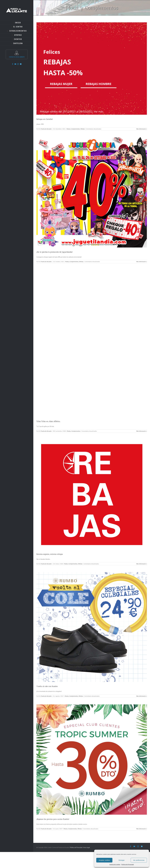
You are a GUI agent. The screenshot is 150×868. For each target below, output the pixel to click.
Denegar (122, 860)
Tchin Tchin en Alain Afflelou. (48, 421)
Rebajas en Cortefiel (45, 119)
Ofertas (83, 129)
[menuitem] (17, 23)
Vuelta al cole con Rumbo (47, 686)
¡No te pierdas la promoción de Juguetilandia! (55, 252)
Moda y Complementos (73, 129)
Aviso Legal (87, 847)
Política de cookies (115, 864)
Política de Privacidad (128, 864)
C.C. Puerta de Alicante (45, 129)
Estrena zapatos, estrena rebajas (50, 554)
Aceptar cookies (104, 860)
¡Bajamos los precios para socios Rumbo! (53, 819)
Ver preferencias (139, 860)
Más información (141, 129)
